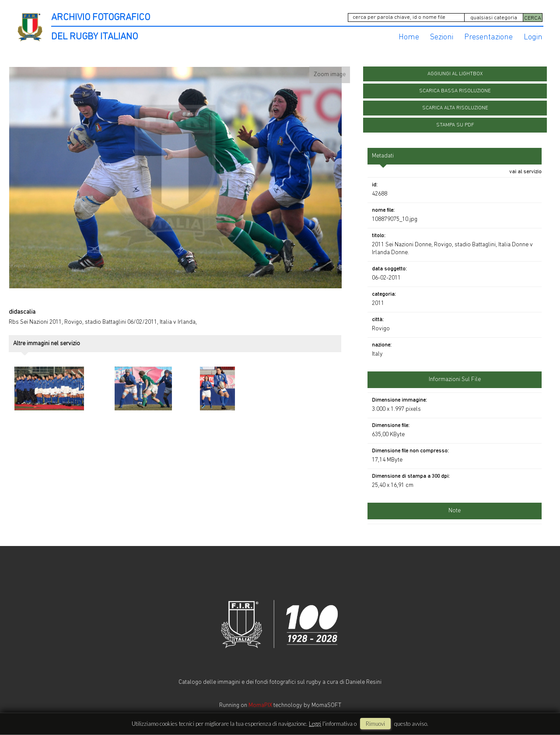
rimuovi (375, 724)
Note (455, 511)
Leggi (315, 724)
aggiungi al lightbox (455, 74)
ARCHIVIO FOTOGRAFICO (101, 18)
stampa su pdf (455, 125)
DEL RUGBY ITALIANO (94, 37)
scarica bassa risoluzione (455, 91)
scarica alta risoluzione (455, 108)
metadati (383, 156)
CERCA (533, 18)
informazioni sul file (455, 380)
